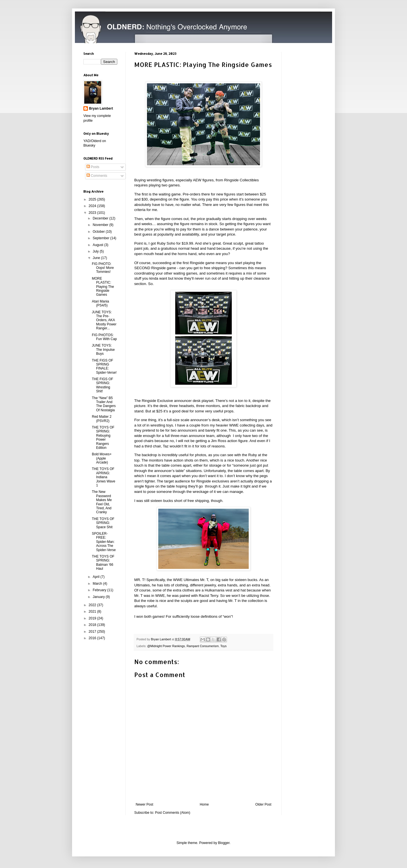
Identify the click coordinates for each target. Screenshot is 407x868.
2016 (93, 638)
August (98, 245)
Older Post (263, 804)
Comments (97, 176)
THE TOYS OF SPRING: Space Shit (103, 523)
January (99, 597)
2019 (93, 618)
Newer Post (144, 804)
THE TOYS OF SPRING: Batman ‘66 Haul (103, 563)
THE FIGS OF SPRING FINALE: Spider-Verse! (104, 366)
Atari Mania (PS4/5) (100, 303)
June (97, 258)
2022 (93, 605)
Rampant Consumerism (203, 646)
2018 (93, 625)
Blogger (224, 843)
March (98, 584)
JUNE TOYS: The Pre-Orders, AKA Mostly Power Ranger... (104, 320)
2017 (93, 632)
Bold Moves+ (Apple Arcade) (102, 458)
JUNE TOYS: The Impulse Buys (103, 350)
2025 (93, 199)
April (97, 577)
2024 (93, 206)
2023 (93, 213)
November (101, 225)
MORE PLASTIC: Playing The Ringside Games (103, 287)
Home (204, 804)
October (99, 232)
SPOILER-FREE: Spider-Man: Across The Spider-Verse (104, 542)
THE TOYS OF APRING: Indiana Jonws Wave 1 (104, 477)
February (100, 590)
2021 (93, 612)
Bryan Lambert (101, 108)
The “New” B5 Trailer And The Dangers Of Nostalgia (104, 404)
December (101, 218)
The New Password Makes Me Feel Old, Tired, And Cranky (102, 502)
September (101, 238)
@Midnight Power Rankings (166, 646)
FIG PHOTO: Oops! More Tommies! (103, 268)
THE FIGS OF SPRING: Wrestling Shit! (102, 385)
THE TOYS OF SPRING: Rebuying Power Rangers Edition (103, 438)
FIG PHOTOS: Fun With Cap (104, 337)
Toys (223, 646)
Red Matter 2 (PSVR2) (102, 419)
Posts (93, 167)
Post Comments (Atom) (173, 813)
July (96, 251)
